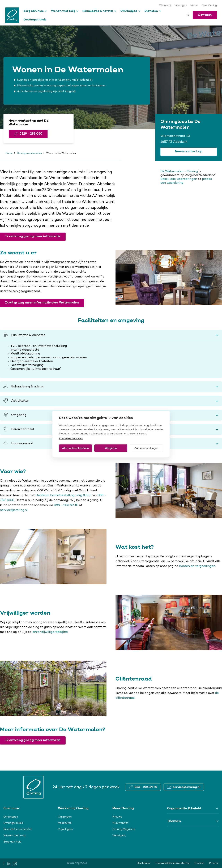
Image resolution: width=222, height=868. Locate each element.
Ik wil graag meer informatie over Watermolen (42, 303)
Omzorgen (65, 817)
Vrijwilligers (181, 6)
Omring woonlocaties (29, 153)
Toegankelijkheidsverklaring (172, 863)
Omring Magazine (124, 829)
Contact (205, 15)
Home (9, 153)
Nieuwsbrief (120, 823)
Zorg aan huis (34, 11)
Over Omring (209, 6)
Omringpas (129, 11)
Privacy (214, 863)
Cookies (199, 863)
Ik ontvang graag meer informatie (33, 236)
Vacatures (65, 823)
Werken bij (165, 6)
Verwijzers (119, 836)
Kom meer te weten (71, 438)
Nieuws (195, 6)
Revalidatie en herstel (18, 829)
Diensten (151, 11)
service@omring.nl (14, 510)
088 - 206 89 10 (66, 505)
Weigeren (111, 448)
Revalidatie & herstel (98, 11)
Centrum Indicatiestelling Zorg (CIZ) (63, 495)
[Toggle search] (188, 15)
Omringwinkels (35, 19)
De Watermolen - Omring (179, 172)
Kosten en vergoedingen (197, 566)
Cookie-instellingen (146, 448)
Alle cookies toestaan (75, 448)
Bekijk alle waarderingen (179, 179)
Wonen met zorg (63, 11)
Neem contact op (189, 151)
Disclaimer (144, 863)
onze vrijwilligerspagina (50, 632)
